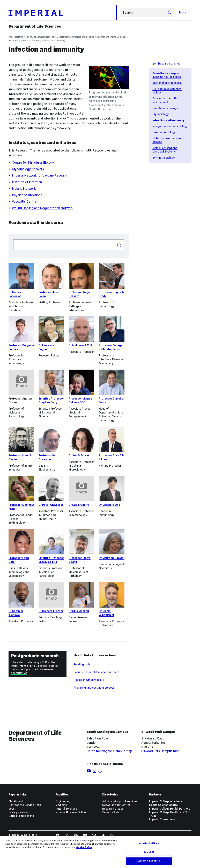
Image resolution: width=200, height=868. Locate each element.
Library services (18, 812)
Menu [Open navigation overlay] (185, 13)
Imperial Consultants (162, 819)
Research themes (30, 40)
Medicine (61, 805)
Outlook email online (21, 816)
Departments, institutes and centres (75, 37)
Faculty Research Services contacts (96, 672)
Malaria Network (24, 189)
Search (120, 13)
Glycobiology (161, 114)
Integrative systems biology (170, 126)
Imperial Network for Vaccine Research (40, 175)
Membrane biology (164, 132)
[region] (100, 852)
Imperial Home (16, 37)
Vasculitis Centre (24, 201)
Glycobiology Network (28, 169)
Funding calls (82, 664)
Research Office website (89, 680)
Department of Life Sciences (35, 26)
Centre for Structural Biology (33, 162)
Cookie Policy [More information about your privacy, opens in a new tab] (84, 847)
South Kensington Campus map (109, 751)
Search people (13, 239)
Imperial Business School (71, 812)
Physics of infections (27, 195)
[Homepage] (63, 13)
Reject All (149, 852)
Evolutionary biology (165, 108)
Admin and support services (120, 801)
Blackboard (16, 801)
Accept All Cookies (149, 861)
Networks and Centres (116, 805)
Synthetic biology (164, 158)
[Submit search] (170, 13)
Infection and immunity (54, 40)
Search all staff (112, 812)
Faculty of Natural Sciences (40, 37)
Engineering (63, 801)
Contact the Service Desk (25, 805)
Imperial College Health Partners (170, 809)
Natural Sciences (66, 809)
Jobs (12, 809)
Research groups (113, 809)
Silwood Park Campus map (160, 751)
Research (14, 40)
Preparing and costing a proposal (94, 688)
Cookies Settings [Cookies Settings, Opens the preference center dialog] (149, 843)
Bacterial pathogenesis (167, 83)
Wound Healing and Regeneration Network (43, 208)
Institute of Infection (27, 182)
